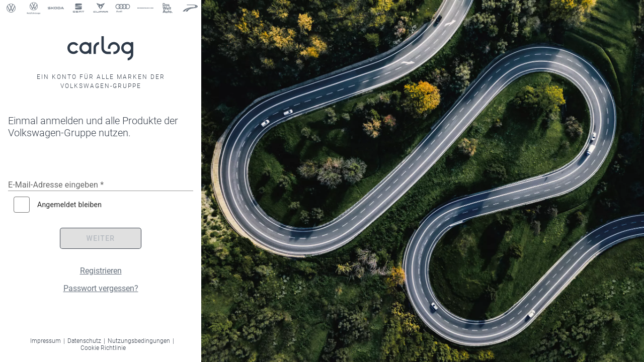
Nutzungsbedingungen (139, 341)
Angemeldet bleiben (69, 205)
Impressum (46, 341)
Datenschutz (84, 341)
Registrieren (101, 271)
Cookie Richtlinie (103, 348)
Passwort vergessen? (101, 288)
